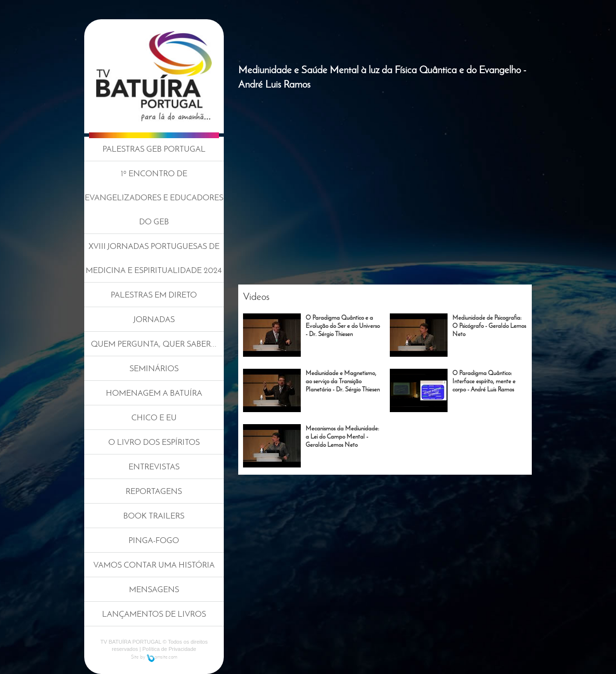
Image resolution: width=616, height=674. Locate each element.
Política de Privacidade (169, 649)
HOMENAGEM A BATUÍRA (154, 393)
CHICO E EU (154, 417)
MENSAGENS (154, 589)
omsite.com (162, 657)
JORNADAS (154, 319)
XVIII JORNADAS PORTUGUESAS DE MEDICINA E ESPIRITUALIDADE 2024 (154, 258)
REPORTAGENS (154, 491)
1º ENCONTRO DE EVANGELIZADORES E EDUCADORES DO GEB (154, 197)
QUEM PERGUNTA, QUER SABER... (154, 344)
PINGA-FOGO (154, 540)
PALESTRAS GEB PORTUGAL (154, 149)
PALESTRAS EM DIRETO (154, 295)
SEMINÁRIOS (154, 368)
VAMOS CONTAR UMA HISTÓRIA (154, 565)
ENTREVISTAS (154, 467)
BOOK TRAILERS (154, 516)
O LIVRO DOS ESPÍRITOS (154, 442)
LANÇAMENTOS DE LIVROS (154, 614)
